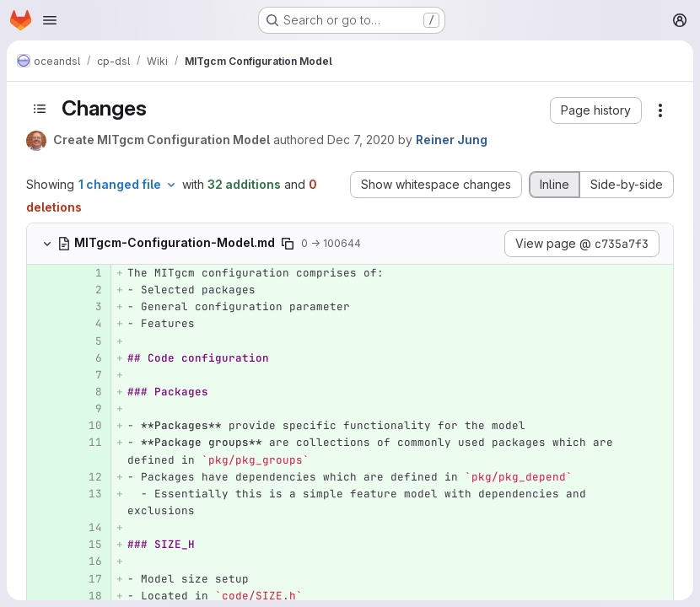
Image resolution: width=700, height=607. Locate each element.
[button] (596, 110)
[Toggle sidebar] (40, 109)
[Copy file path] (288, 244)
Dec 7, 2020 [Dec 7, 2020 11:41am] (361, 140)
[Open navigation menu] (50, 20)
